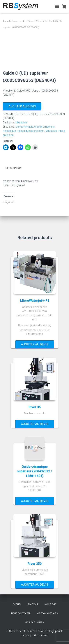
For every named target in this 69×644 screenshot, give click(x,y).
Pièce (62, 131)
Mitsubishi (41, 21)
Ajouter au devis (22, 106)
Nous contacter (21, 613)
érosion (39, 127)
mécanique (9, 131)
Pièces (31, 21)
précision (8, 135)
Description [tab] (14, 168)
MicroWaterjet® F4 (35, 301)
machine (49, 127)
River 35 (35, 407)
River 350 (35, 564)
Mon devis (50, 604)
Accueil (6, 21)
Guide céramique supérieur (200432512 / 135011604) (35, 471)
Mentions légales (47, 613)
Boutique (33, 604)
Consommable (19, 21)
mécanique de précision (31, 131)
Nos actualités (35, 622)
